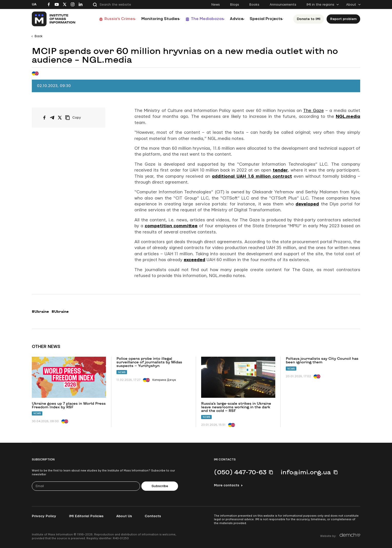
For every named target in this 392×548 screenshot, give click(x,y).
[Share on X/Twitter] (60, 118)
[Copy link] (80, 118)
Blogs (235, 5)
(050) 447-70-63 (240, 472)
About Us (124, 516)
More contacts (227, 485)
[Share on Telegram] (52, 118)
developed (307, 204)
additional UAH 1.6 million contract (252, 176)
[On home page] (54, 19)
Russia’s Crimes (108, 19)
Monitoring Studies (151, 19)
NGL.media (348, 116)
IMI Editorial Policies (86, 516)
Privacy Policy (44, 516)
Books (254, 5)
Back (39, 36)
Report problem (345, 19)
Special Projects (266, 19)
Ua (34, 4)
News (216, 5)
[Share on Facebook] (44, 118)
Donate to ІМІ (310, 19)
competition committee (171, 226)
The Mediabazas (200, 19)
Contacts (153, 516)
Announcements (283, 5)
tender (280, 170)
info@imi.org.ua (306, 472)
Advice (233, 19)
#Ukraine (40, 311)
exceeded (194, 260)
